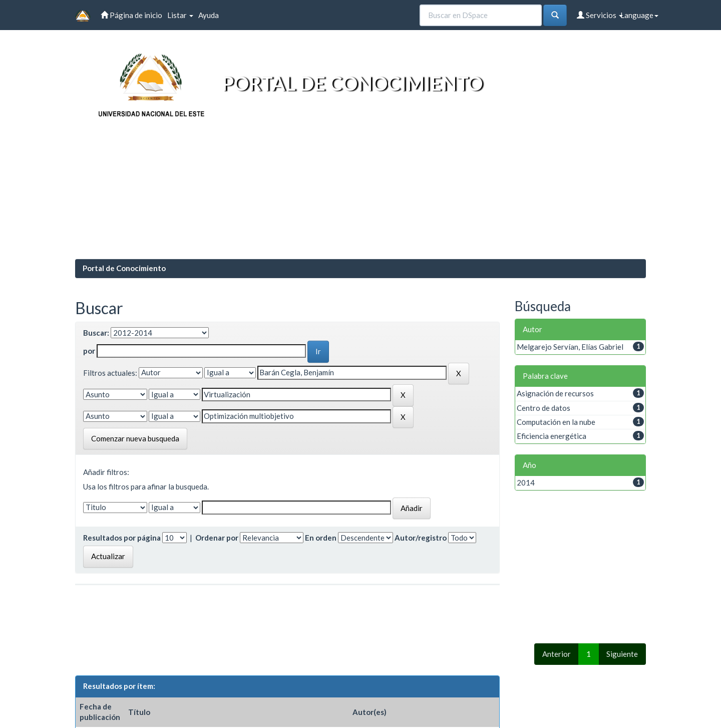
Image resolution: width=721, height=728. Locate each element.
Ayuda (209, 15)
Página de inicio (131, 15)
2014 (526, 482)
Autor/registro (421, 538)
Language (639, 15)
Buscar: (96, 333)
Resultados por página (122, 538)
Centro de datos (544, 408)
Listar (180, 15)
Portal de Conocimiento (124, 268)
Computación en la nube (556, 422)
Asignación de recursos (555, 393)
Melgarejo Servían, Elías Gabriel (570, 347)
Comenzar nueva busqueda (135, 438)
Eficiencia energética (552, 436)
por (89, 351)
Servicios (600, 15)
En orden (321, 538)
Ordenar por (217, 538)
